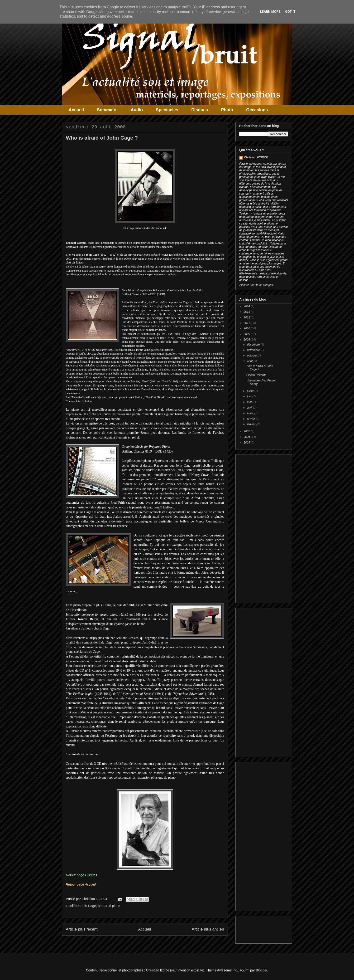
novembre (254, 350)
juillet (251, 391)
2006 (247, 437)
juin (250, 396)
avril (250, 408)
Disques (200, 110)
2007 (247, 431)
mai (250, 402)
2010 (247, 328)
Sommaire (107, 110)
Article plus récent (82, 929)
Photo (227, 110)
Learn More (270, 12)
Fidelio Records (256, 375)
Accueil (76, 110)
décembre (254, 345)
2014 (247, 306)
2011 (247, 323)
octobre (252, 356)
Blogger (261, 970)
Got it (290, 12)
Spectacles (167, 110)
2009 (247, 334)
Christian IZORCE (256, 157)
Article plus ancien (208, 929)
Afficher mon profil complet (256, 285)
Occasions (257, 110)
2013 (247, 312)
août (250, 361)
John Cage (88, 906)
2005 (247, 443)
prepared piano (109, 906)
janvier (252, 424)
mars (251, 413)
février (251, 419)
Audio (137, 110)
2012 (247, 317)
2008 (247, 340)
